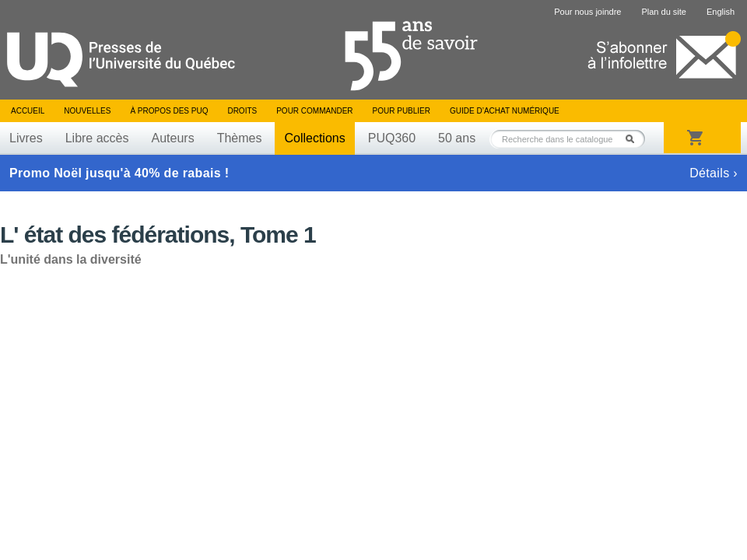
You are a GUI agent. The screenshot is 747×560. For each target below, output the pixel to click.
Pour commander (314, 111)
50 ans (457, 138)
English (721, 12)
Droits (242, 111)
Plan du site (663, 12)
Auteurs (173, 138)
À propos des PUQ (169, 111)
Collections (314, 138)
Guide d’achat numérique (505, 111)
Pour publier (402, 111)
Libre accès (97, 138)
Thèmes (240, 138)
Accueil (28, 111)
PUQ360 (392, 138)
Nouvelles (87, 111)
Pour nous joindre (587, 12)
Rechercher (634, 139)
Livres (26, 138)
